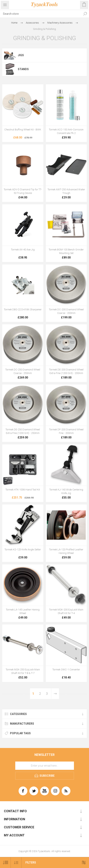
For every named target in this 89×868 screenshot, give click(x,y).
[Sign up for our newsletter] (45, 766)
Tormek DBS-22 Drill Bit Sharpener (23, 309)
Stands (23, 69)
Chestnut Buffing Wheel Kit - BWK (23, 130)
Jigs (21, 55)
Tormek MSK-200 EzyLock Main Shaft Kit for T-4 (66, 611)
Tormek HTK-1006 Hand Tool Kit (23, 490)
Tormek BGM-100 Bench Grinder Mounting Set (66, 251)
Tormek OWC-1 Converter (66, 670)
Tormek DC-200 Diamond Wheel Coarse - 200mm (66, 311)
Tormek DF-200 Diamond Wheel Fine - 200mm (66, 431)
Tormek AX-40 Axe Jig (23, 250)
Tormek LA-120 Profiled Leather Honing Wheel (66, 551)
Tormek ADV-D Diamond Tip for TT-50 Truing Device (23, 191)
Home (14, 23)
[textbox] (41, 14)
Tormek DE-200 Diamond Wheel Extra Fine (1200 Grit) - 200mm (66, 371)
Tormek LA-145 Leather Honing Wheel (23, 611)
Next (55, 694)
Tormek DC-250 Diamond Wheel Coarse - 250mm (23, 371)
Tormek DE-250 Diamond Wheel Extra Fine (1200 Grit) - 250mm (23, 431)
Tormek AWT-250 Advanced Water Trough (66, 191)
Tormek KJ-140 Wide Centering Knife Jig (66, 491)
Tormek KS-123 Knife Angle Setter (23, 549)
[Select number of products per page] (5, 863)
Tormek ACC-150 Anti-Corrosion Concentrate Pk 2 (66, 131)
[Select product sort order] (16, 863)
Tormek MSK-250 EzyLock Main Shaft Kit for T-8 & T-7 (23, 671)
